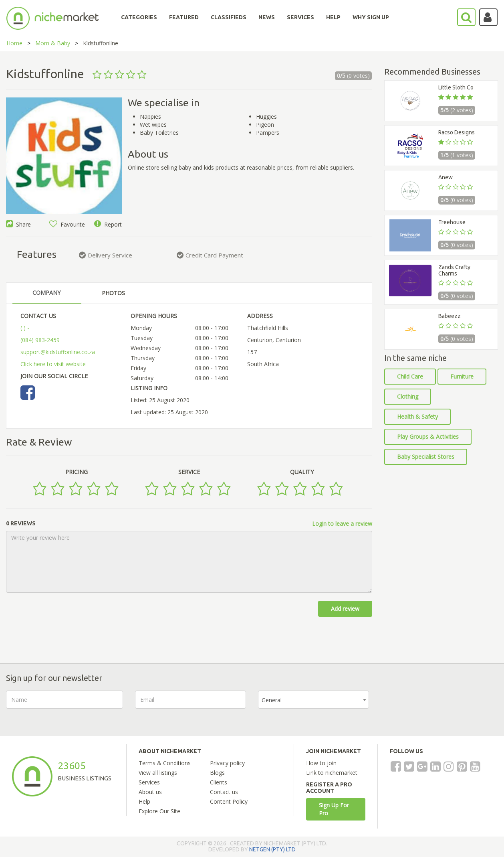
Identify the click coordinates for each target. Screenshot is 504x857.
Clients (219, 782)
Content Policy (229, 801)
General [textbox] (272, 700)
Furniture (462, 376)
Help (144, 801)
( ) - (25, 328)
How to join (321, 763)
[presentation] (442, 706)
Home (14, 43)
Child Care (410, 376)
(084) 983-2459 (40, 340)
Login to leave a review (342, 524)
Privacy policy (227, 763)
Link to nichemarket (332, 773)
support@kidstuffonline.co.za (58, 352)
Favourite (67, 224)
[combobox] (313, 700)
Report (108, 224)
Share (18, 224)
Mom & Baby (53, 43)
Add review (345, 609)
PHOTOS (113, 293)
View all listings (158, 773)
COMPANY (46, 293)
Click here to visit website (53, 364)
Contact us (224, 792)
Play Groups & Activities (428, 437)
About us (150, 792)
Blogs (217, 773)
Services (149, 782)
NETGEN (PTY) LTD (272, 849)
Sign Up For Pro (334, 809)
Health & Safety (417, 416)
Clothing (408, 396)
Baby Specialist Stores (426, 457)
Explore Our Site (159, 811)
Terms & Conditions (165, 763)
